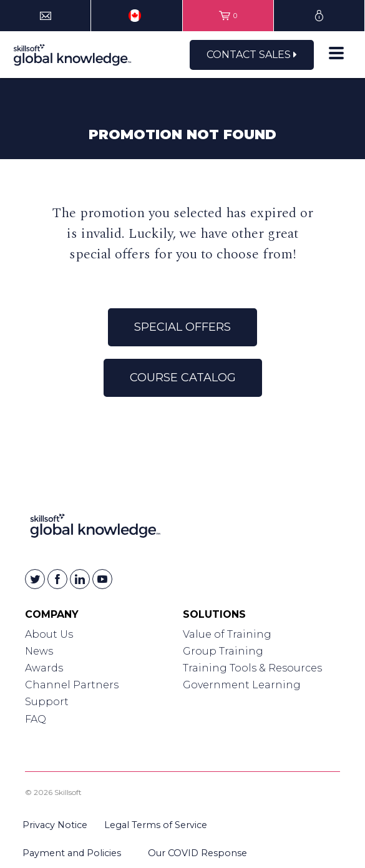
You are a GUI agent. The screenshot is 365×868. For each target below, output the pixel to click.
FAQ (36, 719)
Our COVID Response (197, 853)
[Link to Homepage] (95, 528)
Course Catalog (183, 378)
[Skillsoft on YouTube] (102, 579)
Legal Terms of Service (156, 825)
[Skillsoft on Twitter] (35, 579)
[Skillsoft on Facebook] (57, 579)
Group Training (223, 651)
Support (47, 702)
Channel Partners (72, 685)
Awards (44, 668)
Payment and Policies (72, 853)
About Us (49, 634)
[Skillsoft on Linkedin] (80, 579)
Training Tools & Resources (252, 668)
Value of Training (227, 634)
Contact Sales (252, 55)
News (39, 651)
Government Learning (242, 685)
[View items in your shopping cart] (228, 16)
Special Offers (182, 327)
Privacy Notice (55, 825)
